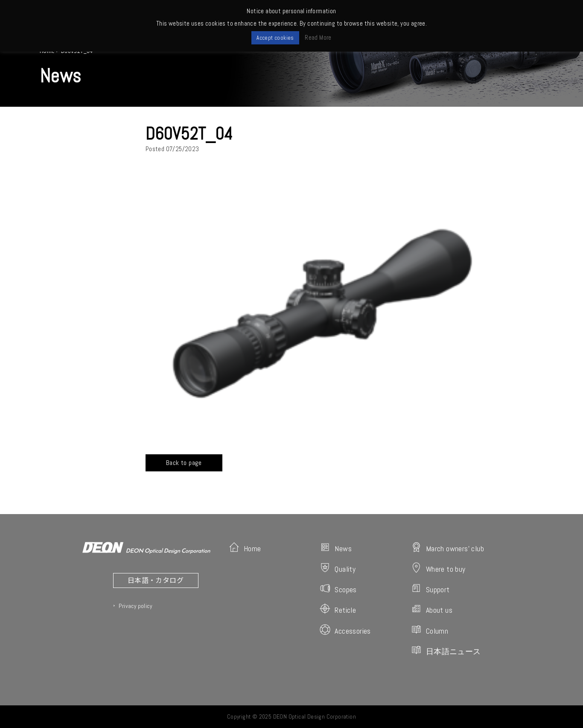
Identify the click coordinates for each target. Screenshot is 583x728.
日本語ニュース (446, 651)
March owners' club (447, 548)
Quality (338, 568)
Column (430, 630)
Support (430, 589)
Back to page (184, 463)
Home (245, 548)
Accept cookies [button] (275, 38)
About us (432, 609)
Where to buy (438, 568)
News (336, 548)
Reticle (338, 609)
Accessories (345, 630)
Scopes (338, 589)
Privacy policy (135, 606)
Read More (318, 37)
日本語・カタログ (156, 580)
